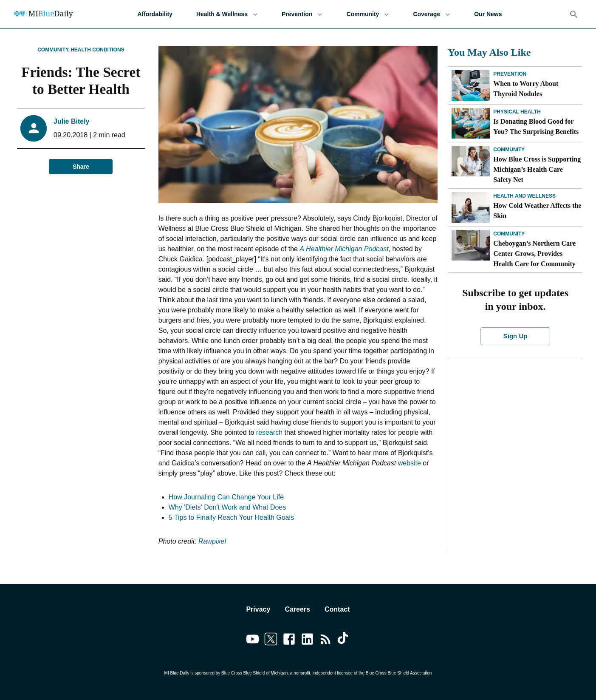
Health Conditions (97, 50)
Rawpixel (212, 541)
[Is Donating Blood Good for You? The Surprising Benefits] (471, 123)
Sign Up (515, 336)
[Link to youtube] (253, 640)
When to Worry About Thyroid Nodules (526, 89)
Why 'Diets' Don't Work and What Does (227, 507)
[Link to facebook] (289, 640)
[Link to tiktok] (344, 640)
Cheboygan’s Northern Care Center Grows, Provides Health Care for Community (534, 254)
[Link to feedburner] (326, 640)
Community (368, 14)
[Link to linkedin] (307, 640)
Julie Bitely (71, 121)
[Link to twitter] (271, 640)
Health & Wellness (227, 14)
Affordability (155, 14)
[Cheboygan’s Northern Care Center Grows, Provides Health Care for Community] (471, 245)
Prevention (302, 14)
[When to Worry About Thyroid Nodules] (471, 85)
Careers (297, 609)
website (410, 463)
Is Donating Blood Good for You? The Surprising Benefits (536, 126)
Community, (54, 50)
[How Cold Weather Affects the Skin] (471, 207)
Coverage (432, 14)
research (269, 432)
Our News (488, 14)
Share (81, 167)
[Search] (574, 14)
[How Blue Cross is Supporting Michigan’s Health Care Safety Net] (471, 161)
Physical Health (517, 112)
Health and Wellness (524, 196)
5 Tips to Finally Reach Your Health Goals (231, 517)
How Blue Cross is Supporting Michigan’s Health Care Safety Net (537, 169)
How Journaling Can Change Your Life (226, 497)
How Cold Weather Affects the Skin (537, 211)
